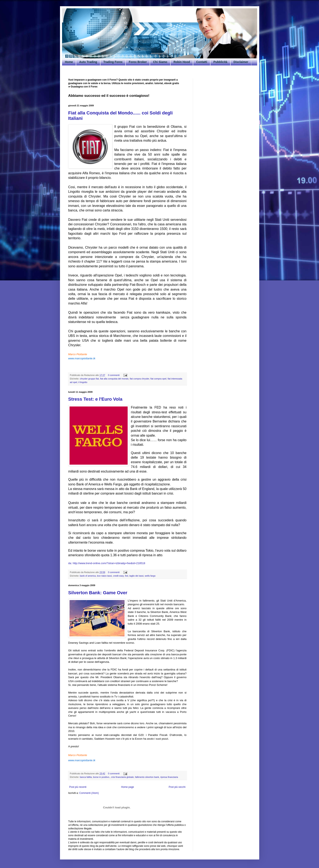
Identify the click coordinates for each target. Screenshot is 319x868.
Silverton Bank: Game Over (98, 593)
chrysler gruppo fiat (89, 379)
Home (69, 62)
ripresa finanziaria (169, 777)
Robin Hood (182, 62)
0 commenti (114, 375)
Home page (127, 787)
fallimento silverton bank (147, 777)
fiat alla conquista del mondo (114, 379)
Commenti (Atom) (89, 793)
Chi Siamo (160, 62)
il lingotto (83, 382)
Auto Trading (88, 62)
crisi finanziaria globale (122, 777)
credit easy (118, 576)
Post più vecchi (177, 787)
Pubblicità (220, 62)
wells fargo (150, 576)
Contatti (202, 62)
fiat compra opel (158, 379)
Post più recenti (78, 787)
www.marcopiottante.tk (82, 358)
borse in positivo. (101, 777)
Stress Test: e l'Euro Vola (95, 399)
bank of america (88, 576)
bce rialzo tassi (104, 576)
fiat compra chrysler (139, 379)
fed (126, 576)
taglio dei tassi (136, 576)
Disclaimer (241, 62)
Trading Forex (113, 62)
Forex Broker (138, 62)
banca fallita (86, 777)
